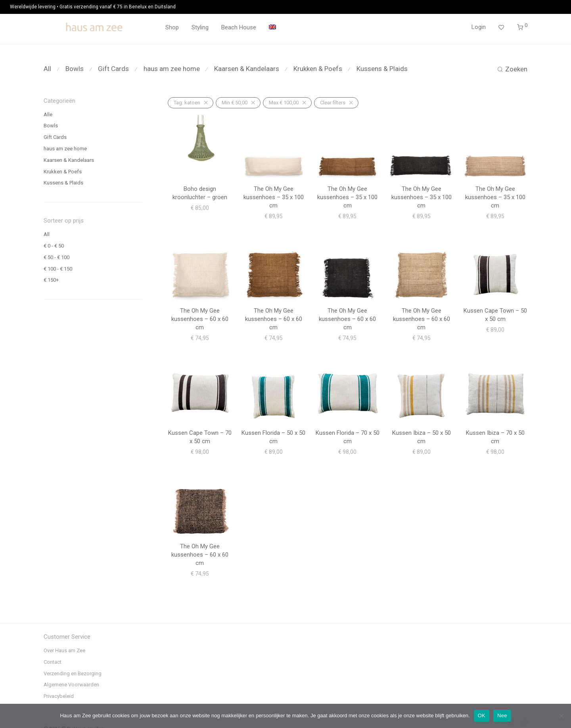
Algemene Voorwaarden (71, 685)
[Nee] (561, 716)
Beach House (239, 27)
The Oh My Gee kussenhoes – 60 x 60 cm (200, 319)
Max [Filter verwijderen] (284, 103)
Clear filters (333, 103)
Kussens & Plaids (382, 69)
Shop (172, 27)
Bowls (75, 69)
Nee (502, 716)
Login (479, 27)
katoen (187, 103)
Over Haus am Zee (64, 650)
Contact (53, 662)
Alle (48, 114)
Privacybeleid (59, 696)
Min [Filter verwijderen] (235, 103)
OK (482, 716)
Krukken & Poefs (318, 69)
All (47, 69)
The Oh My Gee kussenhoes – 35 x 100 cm (274, 197)
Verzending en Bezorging (73, 673)
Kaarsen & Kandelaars (247, 69)
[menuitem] (272, 28)
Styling (200, 27)
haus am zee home (172, 69)
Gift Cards (113, 69)
